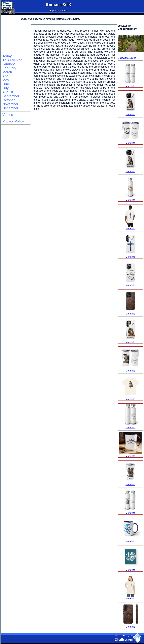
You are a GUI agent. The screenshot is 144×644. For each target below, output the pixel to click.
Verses (8, 115)
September (11, 96)
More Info (130, 85)
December (10, 108)
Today (7, 56)
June (6, 84)
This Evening (12, 60)
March (7, 72)
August (8, 92)
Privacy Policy (13, 121)
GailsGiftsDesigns (127, 58)
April (6, 76)
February (9, 68)
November (10, 104)
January (9, 64)
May (6, 80)
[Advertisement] (15, 39)
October (9, 100)
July (6, 88)
